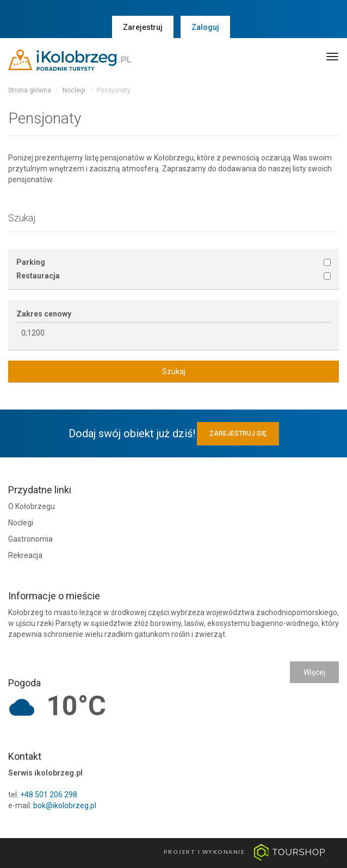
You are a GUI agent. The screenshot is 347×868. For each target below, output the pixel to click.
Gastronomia (30, 539)
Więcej (314, 672)
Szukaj (174, 371)
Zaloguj (205, 27)
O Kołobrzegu (32, 506)
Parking (31, 262)
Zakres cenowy (44, 314)
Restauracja (38, 276)
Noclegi (74, 90)
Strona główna (30, 90)
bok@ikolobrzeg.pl (65, 805)
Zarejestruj (143, 27)
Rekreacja (25, 555)
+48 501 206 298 (49, 795)
